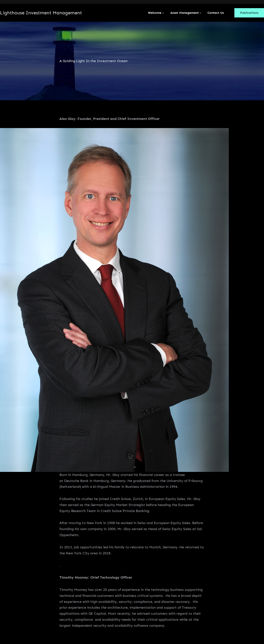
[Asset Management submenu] (200, 13)
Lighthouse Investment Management (41, 13)
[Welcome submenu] (163, 13)
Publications (249, 13)
